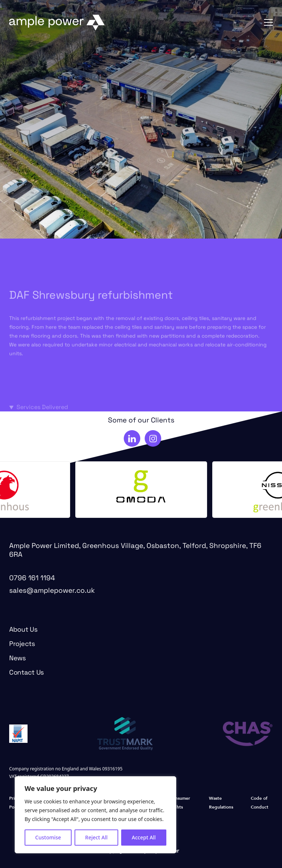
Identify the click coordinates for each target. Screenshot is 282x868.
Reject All (96, 837)
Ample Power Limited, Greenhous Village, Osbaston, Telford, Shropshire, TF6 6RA (135, 551)
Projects (22, 644)
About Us (23, 630)
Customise (48, 837)
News (17, 659)
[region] (95, 815)
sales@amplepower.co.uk (52, 591)
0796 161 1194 (32, 579)
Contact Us (26, 673)
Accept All (144, 837)
